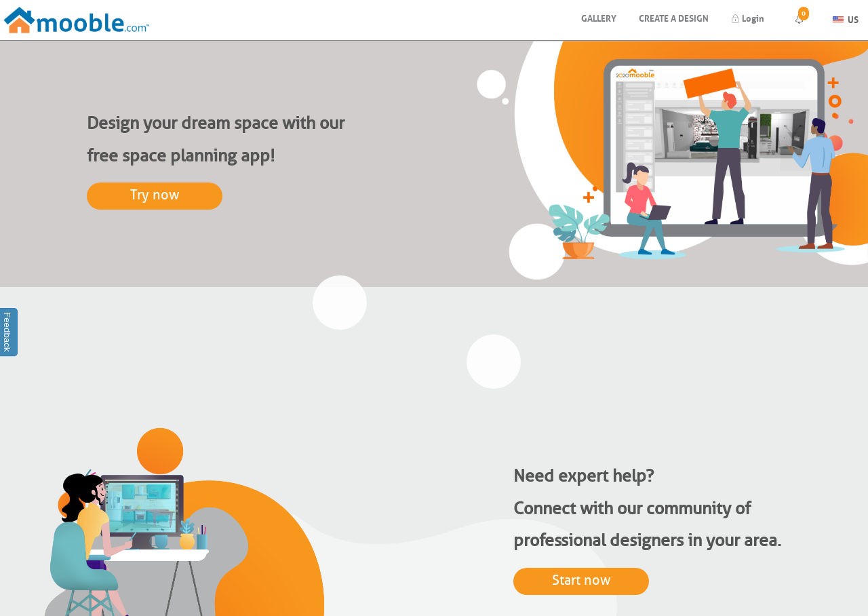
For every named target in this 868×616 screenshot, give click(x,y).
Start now (581, 580)
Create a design (674, 17)
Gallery (599, 17)
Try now (155, 195)
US (846, 18)
